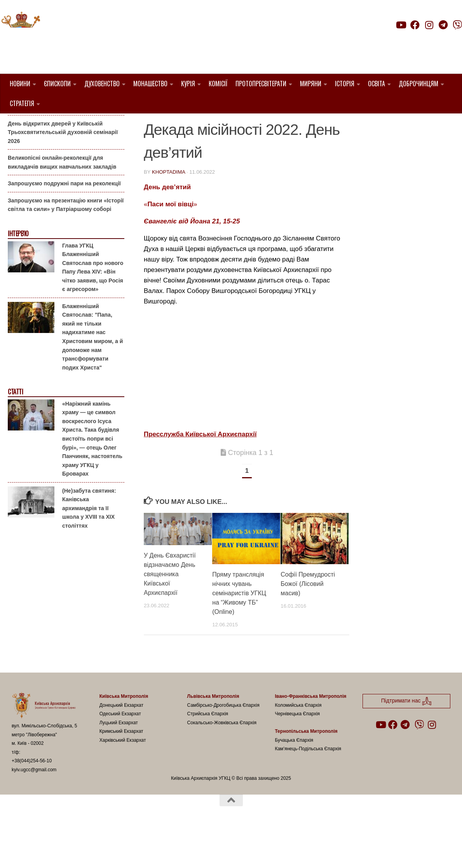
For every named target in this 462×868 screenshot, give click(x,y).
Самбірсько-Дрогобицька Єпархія (223, 744)
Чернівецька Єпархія (297, 753)
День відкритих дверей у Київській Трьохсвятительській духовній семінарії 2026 (63, 172)
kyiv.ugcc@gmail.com (34, 809)
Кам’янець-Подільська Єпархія (308, 788)
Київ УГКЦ (274, 125)
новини (307, 125)
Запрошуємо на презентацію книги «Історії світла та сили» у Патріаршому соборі (66, 245)
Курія (188, 84)
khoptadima (168, 212)
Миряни (311, 84)
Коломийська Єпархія (298, 744)
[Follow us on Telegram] (443, 25)
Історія (345, 84)
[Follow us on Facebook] (415, 25)
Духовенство (102, 84)
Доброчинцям (418, 84)
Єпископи (57, 84)
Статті (15, 431)
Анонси (17, 126)
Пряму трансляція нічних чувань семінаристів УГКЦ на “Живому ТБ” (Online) (239, 632)
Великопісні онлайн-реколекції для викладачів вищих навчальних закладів (62, 202)
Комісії (218, 84)
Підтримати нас (408, 40)
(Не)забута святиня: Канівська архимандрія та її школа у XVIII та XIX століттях (89, 547)
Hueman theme (104, 852)
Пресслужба (165, 134)
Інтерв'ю (18, 273)
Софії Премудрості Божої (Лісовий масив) (308, 623)
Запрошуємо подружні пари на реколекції (64, 223)
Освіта (377, 84)
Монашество (150, 84)
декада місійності (224, 125)
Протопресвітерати (261, 84)
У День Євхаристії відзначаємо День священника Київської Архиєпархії (170, 614)
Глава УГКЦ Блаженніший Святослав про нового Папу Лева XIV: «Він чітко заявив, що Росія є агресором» (93, 307)
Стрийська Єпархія (208, 753)
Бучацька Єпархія (294, 779)
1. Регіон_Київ (166, 125)
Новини (20, 84)
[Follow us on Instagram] (429, 25)
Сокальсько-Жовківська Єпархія (222, 762)
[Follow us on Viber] (457, 25)
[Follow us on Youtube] (401, 25)
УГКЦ (197, 134)
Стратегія (22, 103)
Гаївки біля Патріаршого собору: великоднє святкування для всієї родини (64, 142)
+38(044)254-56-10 (32, 800)
